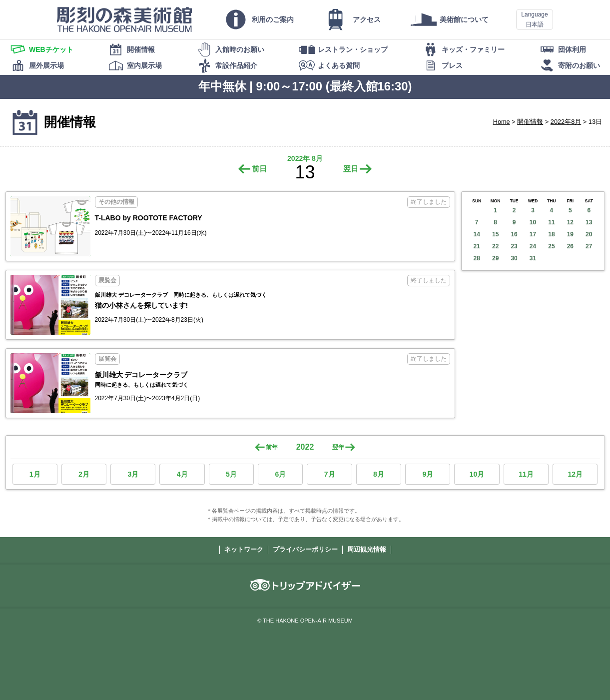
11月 (526, 474)
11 (551, 222)
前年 (272, 447)
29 (495, 258)
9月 (428, 474)
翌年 (338, 447)
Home (502, 122)
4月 (182, 474)
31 (533, 258)
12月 (575, 474)
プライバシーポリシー (305, 549)
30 (514, 258)
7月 (330, 474)
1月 (35, 474)
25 (551, 246)
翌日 (351, 169)
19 (570, 234)
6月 (280, 474)
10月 (477, 474)
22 (495, 246)
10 (533, 222)
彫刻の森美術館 (124, 19)
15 (495, 234)
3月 (133, 474)
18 (551, 234)
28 (477, 258)
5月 (231, 474)
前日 (259, 169)
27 (589, 246)
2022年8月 (566, 122)
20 (589, 234)
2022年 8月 (305, 158)
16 (514, 234)
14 (477, 234)
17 (533, 234)
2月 (84, 474)
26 (570, 246)
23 (514, 246)
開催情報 (530, 122)
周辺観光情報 (367, 549)
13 (589, 222)
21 (477, 246)
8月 (379, 474)
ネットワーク (244, 549)
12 (570, 222)
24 (533, 246)
